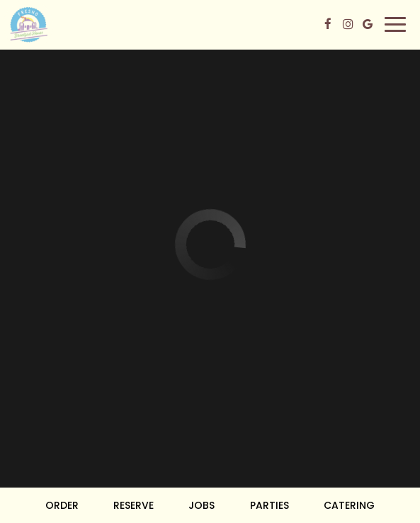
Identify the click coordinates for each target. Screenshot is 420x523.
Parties (269, 505)
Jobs (202, 505)
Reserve (134, 505)
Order (62, 505)
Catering (349, 505)
